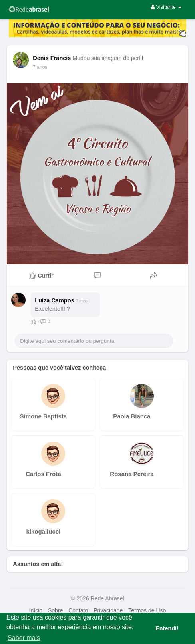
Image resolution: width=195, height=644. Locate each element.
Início (36, 610)
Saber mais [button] (24, 638)
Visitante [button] (166, 7)
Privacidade (108, 610)
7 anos (40, 67)
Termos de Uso (147, 610)
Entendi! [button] (167, 628)
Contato (78, 610)
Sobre (55, 610)
